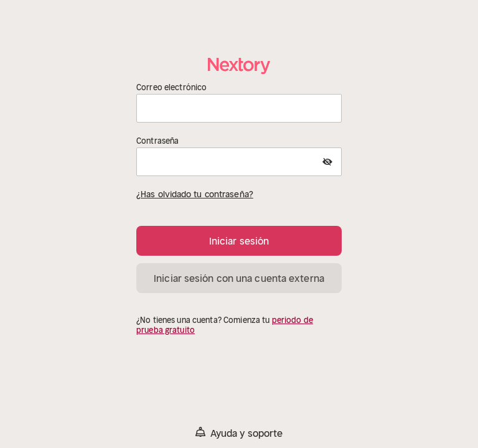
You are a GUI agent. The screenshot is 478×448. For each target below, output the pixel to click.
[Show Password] (327, 162)
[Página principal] (239, 66)
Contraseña (157, 141)
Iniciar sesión (239, 241)
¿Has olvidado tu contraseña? (195, 194)
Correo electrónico (171, 88)
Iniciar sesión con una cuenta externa (239, 278)
